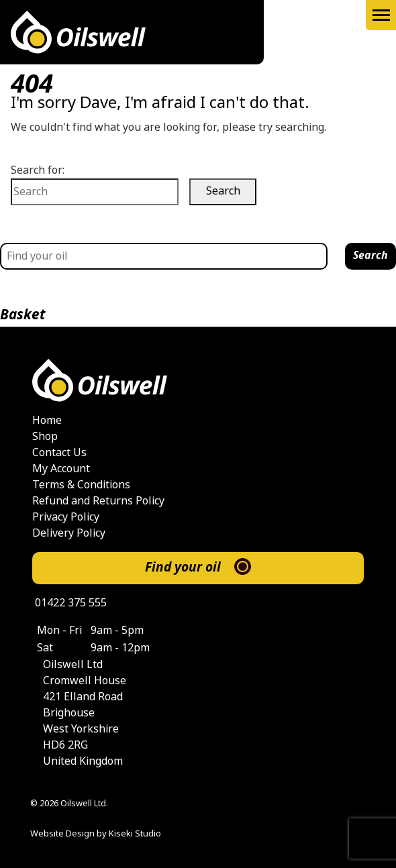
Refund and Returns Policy (98, 501)
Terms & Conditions (81, 485)
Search (370, 255)
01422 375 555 (71, 603)
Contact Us (59, 452)
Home (47, 420)
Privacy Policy (66, 517)
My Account (61, 469)
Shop (45, 436)
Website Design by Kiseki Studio (96, 833)
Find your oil (183, 567)
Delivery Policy (69, 533)
